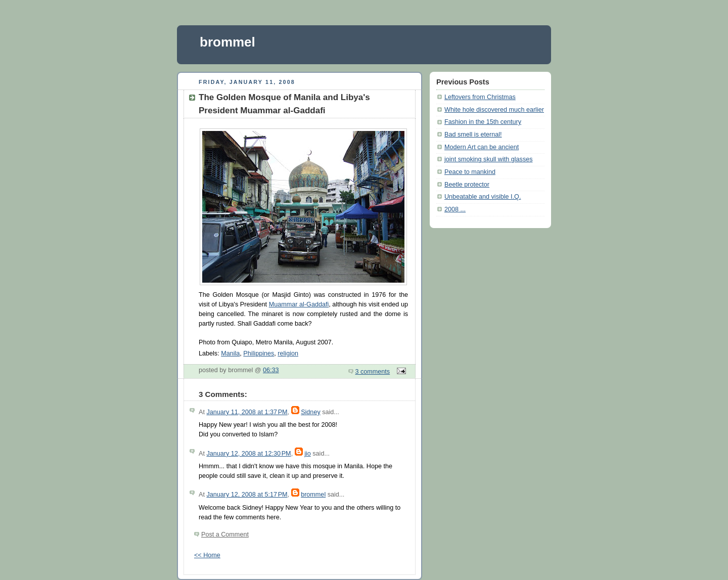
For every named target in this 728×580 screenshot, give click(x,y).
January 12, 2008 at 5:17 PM (247, 495)
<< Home (207, 555)
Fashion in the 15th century (483, 122)
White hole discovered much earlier (494, 110)
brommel (227, 42)
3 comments (373, 372)
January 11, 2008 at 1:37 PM (247, 412)
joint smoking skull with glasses (489, 159)
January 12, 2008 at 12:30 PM (248, 454)
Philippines (259, 353)
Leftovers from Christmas (480, 97)
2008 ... (455, 209)
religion (288, 353)
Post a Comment (225, 534)
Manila (230, 353)
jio (308, 454)
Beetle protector (467, 185)
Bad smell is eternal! (473, 135)
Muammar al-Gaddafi (299, 304)
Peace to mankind (470, 172)
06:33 (271, 370)
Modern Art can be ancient (482, 147)
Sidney (311, 412)
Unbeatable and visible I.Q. (483, 197)
